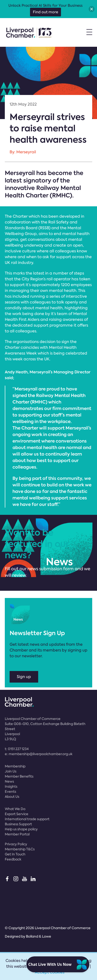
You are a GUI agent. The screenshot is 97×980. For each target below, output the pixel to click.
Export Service (17, 814)
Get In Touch (15, 854)
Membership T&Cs (20, 849)
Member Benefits (19, 776)
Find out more (45, 12)
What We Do (15, 809)
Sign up (24, 677)
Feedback (13, 859)
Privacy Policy (16, 844)
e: (39, 754)
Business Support (18, 824)
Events (10, 792)
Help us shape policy (21, 829)
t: (17, 749)
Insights (11, 786)
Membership (15, 766)
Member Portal (17, 834)
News (9, 781)
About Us (12, 797)
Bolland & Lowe (39, 936)
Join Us (11, 771)
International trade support (27, 819)
